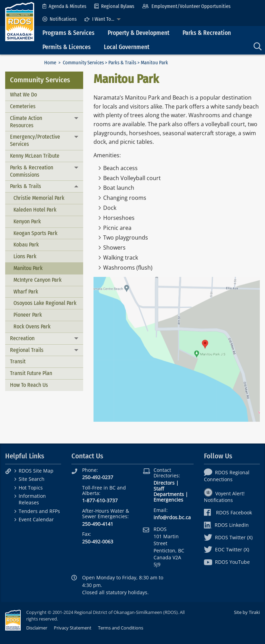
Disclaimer (37, 628)
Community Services (83, 63)
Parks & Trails (122, 63)
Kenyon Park (27, 221)
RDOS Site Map (36, 471)
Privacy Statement (73, 628)
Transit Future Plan (31, 373)
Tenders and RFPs (39, 511)
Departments (169, 494)
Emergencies (168, 500)
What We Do (23, 95)
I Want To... (99, 19)
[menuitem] (64, 6)
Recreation (22, 338)
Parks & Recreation (207, 33)
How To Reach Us (29, 385)
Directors (164, 483)
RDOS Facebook (228, 512)
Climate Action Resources (26, 122)
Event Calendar (36, 519)
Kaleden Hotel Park (35, 210)
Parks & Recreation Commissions (32, 171)
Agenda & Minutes (64, 6)
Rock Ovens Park (32, 326)
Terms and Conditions (121, 628)
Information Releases (32, 499)
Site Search (32, 479)
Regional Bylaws (114, 6)
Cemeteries (23, 106)
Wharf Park (26, 292)
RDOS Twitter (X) (228, 537)
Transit (18, 361)
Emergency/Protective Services (35, 140)
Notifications (60, 19)
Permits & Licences (67, 47)
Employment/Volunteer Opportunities (186, 6)
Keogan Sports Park (35, 233)
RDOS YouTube (227, 562)
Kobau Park (26, 245)
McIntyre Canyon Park (37, 280)
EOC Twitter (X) (227, 549)
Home (50, 63)
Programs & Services (68, 33)
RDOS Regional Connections (227, 476)
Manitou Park (28, 268)
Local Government (127, 47)
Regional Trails (27, 350)
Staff (159, 489)
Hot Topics (31, 488)
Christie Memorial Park (39, 198)
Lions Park (25, 256)
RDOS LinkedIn (226, 525)
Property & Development (139, 33)
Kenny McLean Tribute (35, 156)
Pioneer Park (28, 315)
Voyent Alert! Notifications (224, 497)
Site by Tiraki (247, 612)
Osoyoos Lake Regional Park (45, 303)
